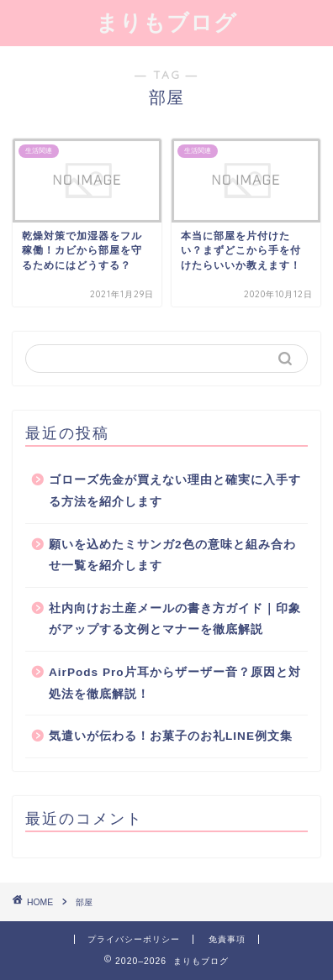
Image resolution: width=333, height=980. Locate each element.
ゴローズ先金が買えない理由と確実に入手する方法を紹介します (175, 491)
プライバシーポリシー (134, 939)
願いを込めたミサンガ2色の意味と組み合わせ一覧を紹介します (172, 556)
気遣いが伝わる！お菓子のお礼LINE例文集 (171, 736)
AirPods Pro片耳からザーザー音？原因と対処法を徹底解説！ (175, 683)
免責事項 (227, 939)
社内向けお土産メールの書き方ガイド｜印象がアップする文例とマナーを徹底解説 (175, 619)
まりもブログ (166, 22)
